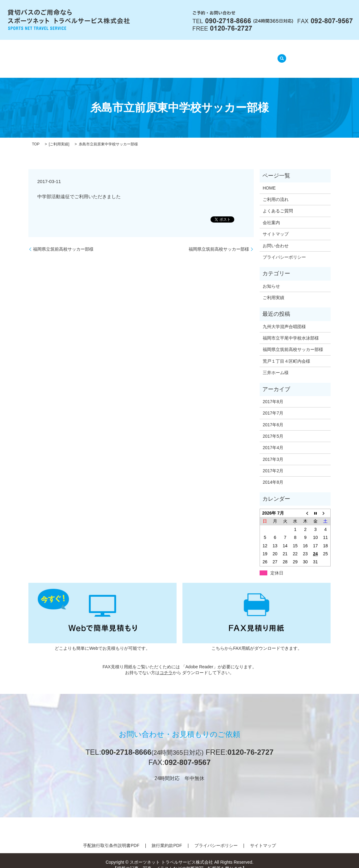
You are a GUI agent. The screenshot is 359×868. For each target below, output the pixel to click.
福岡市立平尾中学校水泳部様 (291, 330)
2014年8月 (273, 474)
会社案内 (111, 55)
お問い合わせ (276, 238)
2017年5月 (273, 428)
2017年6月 (273, 417)
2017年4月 (273, 440)
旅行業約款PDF (167, 838)
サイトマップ (276, 226)
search (280, 55)
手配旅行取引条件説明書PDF (111, 838)
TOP (36, 136)
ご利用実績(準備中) (242, 55)
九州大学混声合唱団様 (284, 319)
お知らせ (271, 278)
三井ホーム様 (276, 365)
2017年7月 (273, 405)
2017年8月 (273, 394)
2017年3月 (273, 451)
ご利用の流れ (148, 55)
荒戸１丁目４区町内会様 (286, 353)
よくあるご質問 (191, 55)
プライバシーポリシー (284, 249)
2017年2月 (273, 463)
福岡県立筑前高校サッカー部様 (63, 241)
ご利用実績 (59, 136)
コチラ (166, 665)
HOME (82, 55)
